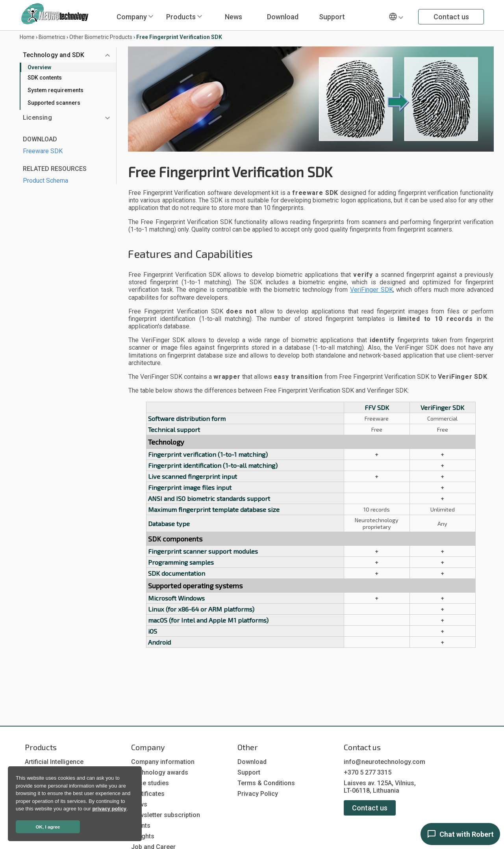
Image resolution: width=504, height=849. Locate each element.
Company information (163, 762)
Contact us (451, 17)
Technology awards (160, 772)
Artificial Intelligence (54, 762)
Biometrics (52, 37)
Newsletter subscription (166, 815)
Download (283, 17)
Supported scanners (54, 103)
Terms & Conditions (266, 783)
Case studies (150, 783)
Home (27, 37)
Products (181, 17)
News (233, 17)
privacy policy (109, 809)
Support (332, 17)
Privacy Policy (258, 794)
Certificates (148, 794)
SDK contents (45, 78)
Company (132, 17)
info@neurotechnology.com (384, 762)
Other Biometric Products (101, 37)
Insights (143, 836)
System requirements (56, 90)
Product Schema (45, 181)
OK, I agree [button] (48, 827)
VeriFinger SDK (372, 290)
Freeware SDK (43, 151)
